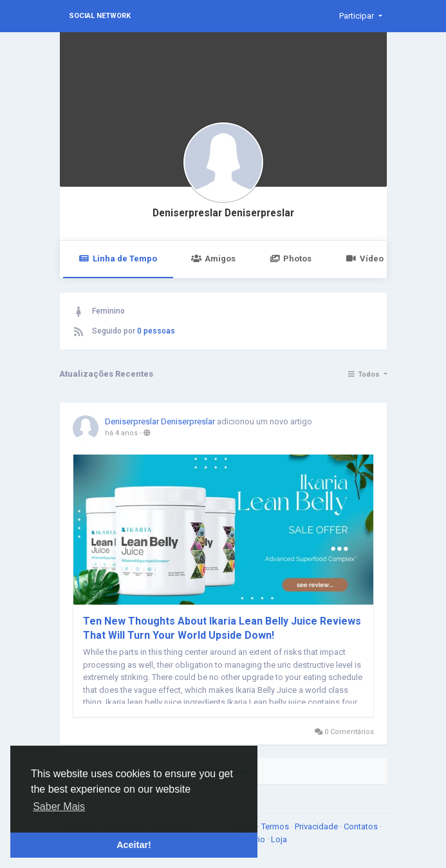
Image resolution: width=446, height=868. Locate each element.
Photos (291, 259)
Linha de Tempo (118, 259)
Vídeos (367, 259)
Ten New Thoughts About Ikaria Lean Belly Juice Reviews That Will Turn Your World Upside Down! (222, 628)
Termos (276, 826)
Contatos (362, 826)
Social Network (100, 16)
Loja (279, 839)
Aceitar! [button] (134, 845)
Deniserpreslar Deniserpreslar (223, 213)
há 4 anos (121, 433)
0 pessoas (156, 331)
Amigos (213, 259)
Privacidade (317, 826)
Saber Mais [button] (59, 807)
